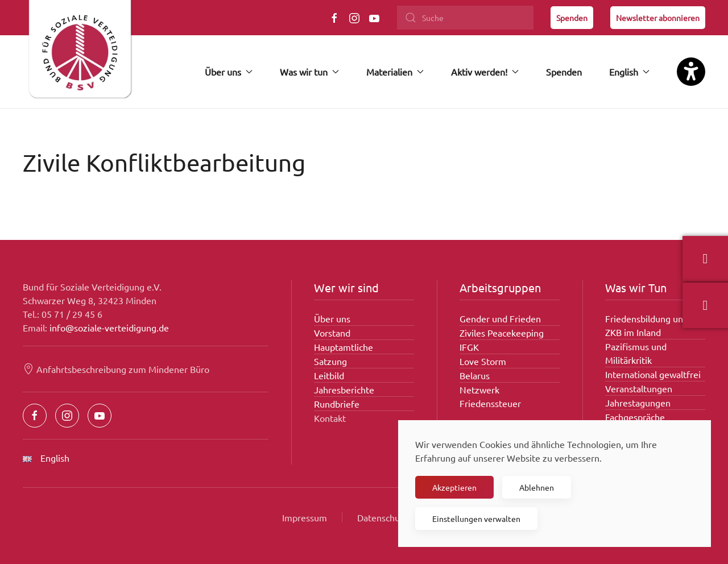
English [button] (629, 72)
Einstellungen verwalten (476, 519)
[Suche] (465, 18)
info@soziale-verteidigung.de (109, 327)
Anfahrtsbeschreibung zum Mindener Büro (116, 369)
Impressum (305, 517)
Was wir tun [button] (309, 72)
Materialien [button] (395, 72)
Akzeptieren (454, 487)
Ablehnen (537, 487)
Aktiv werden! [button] (485, 72)
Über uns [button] (229, 72)
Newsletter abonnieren (658, 18)
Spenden (572, 18)
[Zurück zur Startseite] (80, 54)
